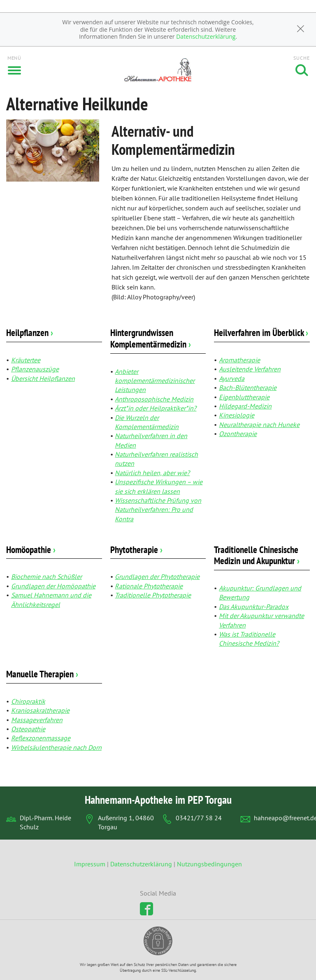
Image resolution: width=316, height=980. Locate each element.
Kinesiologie (237, 415)
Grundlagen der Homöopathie (53, 586)
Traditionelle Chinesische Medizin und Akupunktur (257, 555)
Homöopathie (31, 549)
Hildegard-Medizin (245, 406)
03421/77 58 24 (199, 818)
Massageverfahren (37, 720)
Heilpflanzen (30, 332)
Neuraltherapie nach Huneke (259, 425)
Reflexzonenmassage (41, 738)
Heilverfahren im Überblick (261, 332)
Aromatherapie (239, 360)
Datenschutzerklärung (206, 36)
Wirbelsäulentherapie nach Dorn (56, 747)
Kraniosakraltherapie (40, 710)
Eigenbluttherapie (244, 397)
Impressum (91, 864)
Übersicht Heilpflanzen (43, 378)
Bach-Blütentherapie (248, 387)
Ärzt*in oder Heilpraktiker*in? (156, 408)
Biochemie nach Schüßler (46, 576)
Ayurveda (232, 378)
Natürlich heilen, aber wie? (152, 473)
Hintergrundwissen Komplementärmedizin (151, 338)
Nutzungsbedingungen (209, 864)
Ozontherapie (238, 434)
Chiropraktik (28, 701)
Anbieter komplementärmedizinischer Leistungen (155, 381)
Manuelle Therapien (42, 674)
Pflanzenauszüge (35, 369)
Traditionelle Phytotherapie (153, 595)
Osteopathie (28, 729)
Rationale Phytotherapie (149, 586)
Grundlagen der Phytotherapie (157, 576)
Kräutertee (26, 360)
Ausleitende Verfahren (250, 369)
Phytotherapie (136, 549)
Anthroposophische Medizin (154, 399)
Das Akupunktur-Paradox (254, 607)
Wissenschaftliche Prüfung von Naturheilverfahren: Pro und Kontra (158, 510)
